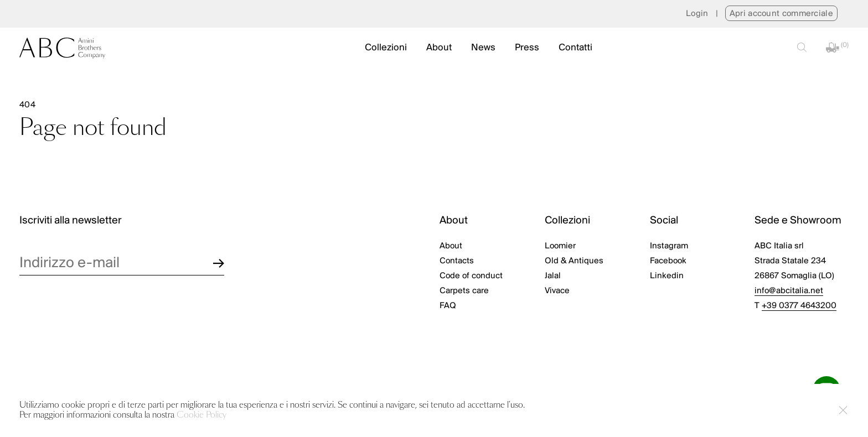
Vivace (557, 291)
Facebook (668, 261)
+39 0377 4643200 (799, 306)
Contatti (575, 48)
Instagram (669, 246)
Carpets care (464, 291)
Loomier (560, 246)
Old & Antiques (574, 261)
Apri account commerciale (781, 14)
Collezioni (386, 48)
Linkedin (667, 276)
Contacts (457, 261)
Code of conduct (471, 276)
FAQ (448, 306)
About (439, 48)
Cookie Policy (201, 415)
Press (527, 48)
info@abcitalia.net (789, 291)
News (483, 48)
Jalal (553, 276)
